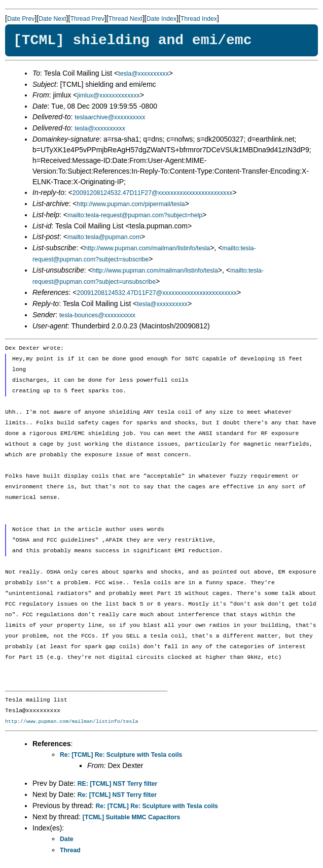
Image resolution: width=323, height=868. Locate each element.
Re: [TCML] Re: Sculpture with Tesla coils (121, 755)
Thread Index (199, 19)
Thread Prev (87, 19)
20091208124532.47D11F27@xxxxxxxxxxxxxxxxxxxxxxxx (152, 193)
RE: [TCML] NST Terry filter (118, 784)
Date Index (161, 19)
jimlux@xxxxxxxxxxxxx (108, 95)
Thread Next (125, 19)
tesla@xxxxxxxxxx (143, 74)
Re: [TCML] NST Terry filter (117, 795)
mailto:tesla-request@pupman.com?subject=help (135, 215)
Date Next (52, 19)
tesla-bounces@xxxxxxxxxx (97, 315)
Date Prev (21, 19)
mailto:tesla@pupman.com (104, 237)
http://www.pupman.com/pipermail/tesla (131, 204)
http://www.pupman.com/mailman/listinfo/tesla (147, 248)
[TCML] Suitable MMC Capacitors (132, 817)
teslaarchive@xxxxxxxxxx (110, 117)
